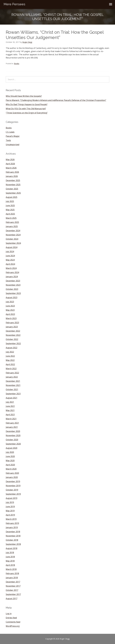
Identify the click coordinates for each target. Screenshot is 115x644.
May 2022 (10, 360)
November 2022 (13, 335)
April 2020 (10, 465)
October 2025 (12, 189)
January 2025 (12, 226)
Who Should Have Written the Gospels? (24, 96)
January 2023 (12, 327)
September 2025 (13, 193)
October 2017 (12, 590)
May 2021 (10, 410)
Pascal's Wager (13, 136)
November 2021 (13, 385)
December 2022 (13, 331)
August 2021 (12, 398)
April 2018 (10, 565)
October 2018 (12, 540)
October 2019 (12, 490)
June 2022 (10, 356)
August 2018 (12, 548)
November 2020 (13, 435)
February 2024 (12, 272)
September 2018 (13, 544)
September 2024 (13, 243)
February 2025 (12, 222)
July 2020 (10, 452)
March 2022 (11, 369)
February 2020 (12, 473)
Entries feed (11, 618)
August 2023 (12, 297)
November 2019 (13, 486)
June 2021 (10, 406)
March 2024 (11, 268)
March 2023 (11, 318)
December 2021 (13, 381)
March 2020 (11, 469)
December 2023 (13, 281)
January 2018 (12, 578)
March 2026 (11, 168)
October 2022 (12, 339)
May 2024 (10, 260)
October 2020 (12, 440)
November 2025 (13, 185)
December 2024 (13, 231)
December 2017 (13, 582)
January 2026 (12, 176)
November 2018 (13, 536)
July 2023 (10, 302)
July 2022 (10, 352)
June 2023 (10, 306)
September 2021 (13, 394)
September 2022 (13, 343)
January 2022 (12, 377)
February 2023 (12, 323)
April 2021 (10, 415)
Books (17, 64)
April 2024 (10, 264)
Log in (9, 614)
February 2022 (12, 373)
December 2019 (13, 481)
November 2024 (13, 235)
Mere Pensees (14, 4)
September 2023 (13, 293)
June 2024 (10, 256)
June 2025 (10, 205)
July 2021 (10, 402)
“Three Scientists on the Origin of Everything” (27, 113)
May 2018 (10, 561)
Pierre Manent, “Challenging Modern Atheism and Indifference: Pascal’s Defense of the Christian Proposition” (56, 100)
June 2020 (10, 456)
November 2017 (13, 586)
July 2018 (10, 553)
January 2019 (12, 527)
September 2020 (13, 444)
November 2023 (13, 285)
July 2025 (10, 201)
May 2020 (10, 461)
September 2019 (13, 494)
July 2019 (10, 502)
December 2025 (13, 180)
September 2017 (13, 594)
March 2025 (11, 218)
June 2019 (10, 507)
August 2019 (12, 498)
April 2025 (10, 214)
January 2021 (12, 427)
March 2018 (11, 569)
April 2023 (10, 314)
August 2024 (12, 247)
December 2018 (13, 532)
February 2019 (12, 523)
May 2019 (10, 511)
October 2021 (12, 389)
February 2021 (12, 423)
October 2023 (12, 289)
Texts (8, 140)
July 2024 (10, 251)
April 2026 (10, 164)
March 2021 (11, 419)
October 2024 (12, 239)
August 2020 (12, 448)
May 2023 (10, 310)
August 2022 (12, 348)
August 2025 (12, 197)
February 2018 (12, 573)
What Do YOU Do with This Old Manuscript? (26, 109)
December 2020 (13, 431)
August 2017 (12, 599)
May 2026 (10, 159)
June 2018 (10, 557)
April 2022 (10, 364)
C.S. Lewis (10, 132)
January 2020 (12, 477)
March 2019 (11, 519)
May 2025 (10, 210)
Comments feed (13, 622)
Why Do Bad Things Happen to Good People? (27, 104)
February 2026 (12, 172)
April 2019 (10, 515)
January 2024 (12, 277)
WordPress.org (13, 626)
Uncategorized (12, 144)
